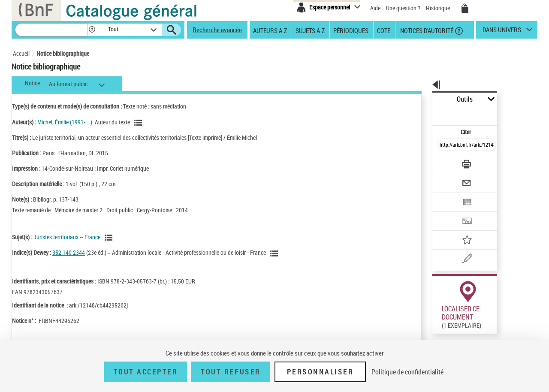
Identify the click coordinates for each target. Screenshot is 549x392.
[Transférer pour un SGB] (446, 196)
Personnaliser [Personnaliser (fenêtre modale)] (320, 372)
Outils (423, 99)
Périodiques (351, 30)
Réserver (439, 321)
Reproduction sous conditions (498, 321)
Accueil (21, 53)
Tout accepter (146, 372)
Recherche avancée (217, 30)
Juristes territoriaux (56, 237)
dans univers (502, 32)
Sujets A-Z (310, 30)
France (92, 237)
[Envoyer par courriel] (442, 162)
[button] (92, 30)
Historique (439, 8)
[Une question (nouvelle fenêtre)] (459, 229)
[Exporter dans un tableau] (449, 179)
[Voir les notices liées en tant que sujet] (110, 238)
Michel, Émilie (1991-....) (65, 122)
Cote (384, 30)
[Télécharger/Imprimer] (444, 145)
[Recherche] (51, 30)
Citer (429, 113)
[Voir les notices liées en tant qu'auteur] (139, 123)
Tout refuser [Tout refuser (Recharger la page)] (231, 372)
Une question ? (403, 8)
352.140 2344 (69, 252)
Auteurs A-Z (270, 30)
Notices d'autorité (426, 30)
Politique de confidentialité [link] (407, 372)
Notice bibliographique (63, 53)
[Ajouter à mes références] (448, 212)
